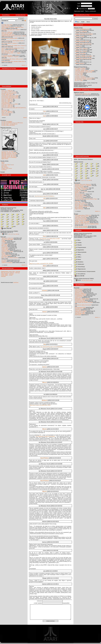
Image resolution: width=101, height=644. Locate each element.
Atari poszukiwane (80, 63)
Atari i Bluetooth (79, 289)
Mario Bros (4, 245)
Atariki (3, 162)
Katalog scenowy (79, 162)
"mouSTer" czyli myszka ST (82, 216)
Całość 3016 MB (6, 228)
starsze (25, 118)
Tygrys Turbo (78, 298)
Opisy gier (3, 237)
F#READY (78, 190)
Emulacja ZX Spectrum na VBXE (10, 104)
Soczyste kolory (79, 309)
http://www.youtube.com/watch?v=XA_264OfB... (42, 263)
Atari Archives (5, 167)
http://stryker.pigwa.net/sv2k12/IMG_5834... (41, 405)
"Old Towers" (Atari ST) (7, 238)
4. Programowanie (80, 247)
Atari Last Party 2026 (7, 33)
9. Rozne (78, 259)
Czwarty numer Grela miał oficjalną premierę (13, 41)
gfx (98, 166)
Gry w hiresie (78, 46)
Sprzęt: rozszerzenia (80, 220)
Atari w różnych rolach (80, 311)
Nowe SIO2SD (79, 291)
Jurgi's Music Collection (81, 31)
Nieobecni (45, 400)
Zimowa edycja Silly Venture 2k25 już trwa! (12, 59)
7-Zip (14, 234)
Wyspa (3, 253)
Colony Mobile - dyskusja (7, 274)
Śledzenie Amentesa (80, 196)
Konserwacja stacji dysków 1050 (10, 97)
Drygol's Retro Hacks (7, 168)
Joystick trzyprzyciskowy (81, 301)
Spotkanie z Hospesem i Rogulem (10, 57)
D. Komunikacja (80, 267)
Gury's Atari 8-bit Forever (8, 165)
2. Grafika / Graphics (80, 69)
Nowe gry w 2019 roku (7, 100)
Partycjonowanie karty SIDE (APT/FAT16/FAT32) (14, 108)
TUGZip (17, 234)
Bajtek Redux (5, 159)
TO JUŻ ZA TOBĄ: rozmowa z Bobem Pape (86, 199)
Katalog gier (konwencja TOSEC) (9, 231)
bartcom (44, 312)
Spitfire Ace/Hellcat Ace (7, 251)
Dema (88, 22)
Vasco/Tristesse (45, 458)
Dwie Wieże (4, 256)
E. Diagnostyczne (80, 269)
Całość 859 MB (79, 276)
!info (87, 168)
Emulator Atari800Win (7, 122)
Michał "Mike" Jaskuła (80, 189)
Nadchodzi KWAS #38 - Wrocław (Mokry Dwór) (13, 61)
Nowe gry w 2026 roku (7, 32)
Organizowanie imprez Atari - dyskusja (10, 271)
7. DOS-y (78, 255)
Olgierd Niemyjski (79, 209)
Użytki (83, 22)
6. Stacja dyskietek (80, 252)
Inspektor (4, 261)
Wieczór (44, 429)
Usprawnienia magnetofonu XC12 (10, 95)
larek (44, 116)
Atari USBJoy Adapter (80, 218)
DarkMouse (78, 315)
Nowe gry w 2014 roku (7, 113)
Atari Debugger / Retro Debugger (83, 44)
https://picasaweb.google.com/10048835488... (52, 347)
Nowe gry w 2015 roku (7, 106)
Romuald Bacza (79, 195)
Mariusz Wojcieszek (80, 194)
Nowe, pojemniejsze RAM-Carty (83, 215)
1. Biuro (77, 240)
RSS (24, 21)
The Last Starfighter (6, 255)
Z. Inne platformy (80, 274)
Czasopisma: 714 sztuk (7, 151)
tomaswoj (45, 290)
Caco (44, 111)
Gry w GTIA (78, 39)
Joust (3, 243)
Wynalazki (77, 288)
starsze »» (24, 65)
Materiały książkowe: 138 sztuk (9, 154)
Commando (4, 244)
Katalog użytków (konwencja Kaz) (83, 234)
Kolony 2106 (5, 249)
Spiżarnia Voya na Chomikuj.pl (9, 157)
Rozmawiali (77, 183)
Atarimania (4, 166)
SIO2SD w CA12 (79, 293)
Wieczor (44, 382)
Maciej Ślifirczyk (79, 205)
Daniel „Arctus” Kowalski (81, 192)
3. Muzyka (78, 245)
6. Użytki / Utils (79, 74)
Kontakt (3, 172)
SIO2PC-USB (78, 290)
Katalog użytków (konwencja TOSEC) (84, 279)
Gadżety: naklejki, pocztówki (82, 221)
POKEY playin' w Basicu (81, 49)
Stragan (76, 214)
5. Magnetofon (79, 250)
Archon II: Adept (6, 250)
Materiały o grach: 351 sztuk (9, 156)
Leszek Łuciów (79, 198)
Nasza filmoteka (6, 26)
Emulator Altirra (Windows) (8, 125)
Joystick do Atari (79, 296)
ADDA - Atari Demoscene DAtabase (83, 159)
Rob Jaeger (78, 201)
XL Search (4, 170)
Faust (44, 236)
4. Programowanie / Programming (83, 72)
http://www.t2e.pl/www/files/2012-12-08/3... (50, 239)
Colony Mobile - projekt (7, 275)
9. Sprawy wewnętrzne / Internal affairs (85, 78)
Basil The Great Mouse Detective (10, 258)
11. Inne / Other (79, 80)
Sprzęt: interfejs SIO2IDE (81, 226)
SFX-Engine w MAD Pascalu (9, 92)
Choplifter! (4, 242)
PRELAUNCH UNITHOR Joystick (83, 58)
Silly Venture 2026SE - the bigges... (84, 56)
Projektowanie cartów (80, 295)
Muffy (44, 266)
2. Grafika (78, 243)
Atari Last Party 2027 (80, 53)
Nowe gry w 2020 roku (7, 99)
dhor (44, 208)
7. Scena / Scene (79, 75)
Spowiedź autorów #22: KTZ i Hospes (11, 53)
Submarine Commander (7, 239)
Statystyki (3, 276)
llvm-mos (77, 61)
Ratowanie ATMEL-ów (80, 294)
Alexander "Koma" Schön (81, 204)
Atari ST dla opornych (7, 111)
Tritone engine (5, 114)
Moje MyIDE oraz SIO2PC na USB (84, 302)
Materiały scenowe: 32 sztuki (9, 152)
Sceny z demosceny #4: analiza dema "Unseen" (13, 46)
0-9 (3, 214)
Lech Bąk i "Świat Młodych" (82, 188)
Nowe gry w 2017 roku (7, 102)
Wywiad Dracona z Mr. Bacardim (83, 185)
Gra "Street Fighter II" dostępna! (9, 43)
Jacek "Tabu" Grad (80, 203)
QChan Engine (5, 115)
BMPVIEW (4, 110)
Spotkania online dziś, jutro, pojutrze (11, 30)
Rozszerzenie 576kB (80, 307)
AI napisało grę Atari (7, 55)
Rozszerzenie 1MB (80, 300)
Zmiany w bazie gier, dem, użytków (84, 34)
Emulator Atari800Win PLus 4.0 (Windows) (12, 123)
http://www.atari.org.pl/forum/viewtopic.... (46, 436)
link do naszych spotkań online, (83, 94)
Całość (5, 234)
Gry (78, 22)
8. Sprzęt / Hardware (80, 77)
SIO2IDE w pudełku (80, 312)
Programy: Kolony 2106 (81, 219)
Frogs (3, 240)
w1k (45, 198)
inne (13, 226)
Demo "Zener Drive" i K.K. (8, 50)
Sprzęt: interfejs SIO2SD (81, 227)
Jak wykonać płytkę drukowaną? (83, 305)
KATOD (77, 193)
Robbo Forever (5, 248)
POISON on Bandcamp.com (82, 29)
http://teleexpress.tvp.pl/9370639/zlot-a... (45, 196)
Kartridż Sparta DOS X (7, 94)
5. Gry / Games (79, 73)
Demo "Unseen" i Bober (7, 52)
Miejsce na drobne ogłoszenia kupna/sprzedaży (87, 224)
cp (97, 164)
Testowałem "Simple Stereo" (82, 299)
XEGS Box (78, 310)
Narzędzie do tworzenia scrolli (9, 93)
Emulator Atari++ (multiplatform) (9, 124)
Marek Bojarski (79, 207)
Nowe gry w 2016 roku (7, 105)
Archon (3, 254)
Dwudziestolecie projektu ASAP (9, 38)
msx (93, 171)
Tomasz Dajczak (79, 187)
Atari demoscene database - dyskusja (10, 273)
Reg (45, 344)
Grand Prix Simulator (7, 262)
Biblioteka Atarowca (6, 128)
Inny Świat (4, 260)
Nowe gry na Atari (79, 36)
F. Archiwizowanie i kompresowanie (85, 271)
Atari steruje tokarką (80, 313)
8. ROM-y (78, 257)
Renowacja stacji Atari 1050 (82, 41)
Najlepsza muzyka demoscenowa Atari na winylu (14, 36)
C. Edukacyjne (79, 264)
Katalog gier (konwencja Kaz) (8, 208)
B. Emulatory (79, 262)
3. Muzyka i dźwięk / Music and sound (84, 71)
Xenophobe (4, 247)
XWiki (3, 163)
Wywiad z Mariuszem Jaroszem (83, 184)
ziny (87, 178)
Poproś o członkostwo (90, 11)
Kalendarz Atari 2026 (7, 25)
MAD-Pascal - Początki (81, 51)
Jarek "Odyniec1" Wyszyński (82, 206)
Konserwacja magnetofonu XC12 (10, 98)
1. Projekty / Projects (80, 68)
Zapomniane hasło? (79, 11)
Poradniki (3, 89)
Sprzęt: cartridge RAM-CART (82, 223)
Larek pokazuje (5, 103)
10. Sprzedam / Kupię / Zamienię (83, 79)
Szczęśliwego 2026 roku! (8, 35)
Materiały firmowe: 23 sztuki (8, 155)
